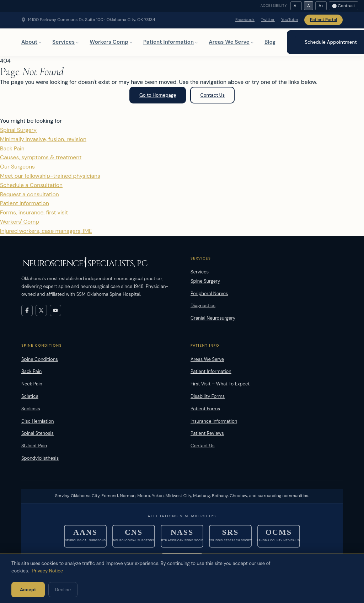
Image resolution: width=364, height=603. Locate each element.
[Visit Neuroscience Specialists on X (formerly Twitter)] (41, 310)
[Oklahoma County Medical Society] (279, 536)
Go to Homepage (158, 95)
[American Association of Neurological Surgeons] (85, 536)
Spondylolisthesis (40, 458)
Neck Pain (32, 384)
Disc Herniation (38, 421)
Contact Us (212, 95)
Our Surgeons (182, 172)
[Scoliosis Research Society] (230, 536)
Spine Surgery (205, 281)
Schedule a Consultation (182, 190)
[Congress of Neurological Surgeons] (134, 536)
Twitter (268, 20)
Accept (28, 590)
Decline (63, 590)
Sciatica (30, 396)
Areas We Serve (229, 42)
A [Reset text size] (309, 6)
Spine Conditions (40, 359)
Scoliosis (31, 409)
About (29, 42)
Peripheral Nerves (209, 294)
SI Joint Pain (34, 446)
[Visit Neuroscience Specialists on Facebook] (27, 310)
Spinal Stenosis (38, 433)
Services (63, 42)
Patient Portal (323, 20)
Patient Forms (205, 409)
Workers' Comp (182, 227)
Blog (270, 42)
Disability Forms (208, 396)
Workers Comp (109, 42)
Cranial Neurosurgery (213, 318)
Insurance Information (214, 421)
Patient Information (168, 42)
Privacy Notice (47, 571)
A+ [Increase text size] (321, 6)
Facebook (245, 20)
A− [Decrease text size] (296, 6)
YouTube (290, 20)
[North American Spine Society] (182, 536)
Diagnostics (203, 306)
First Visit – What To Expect (220, 384)
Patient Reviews (207, 433)
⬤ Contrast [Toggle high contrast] (344, 6)
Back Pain (182, 154)
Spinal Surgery (182, 135)
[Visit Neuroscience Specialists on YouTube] (55, 310)
